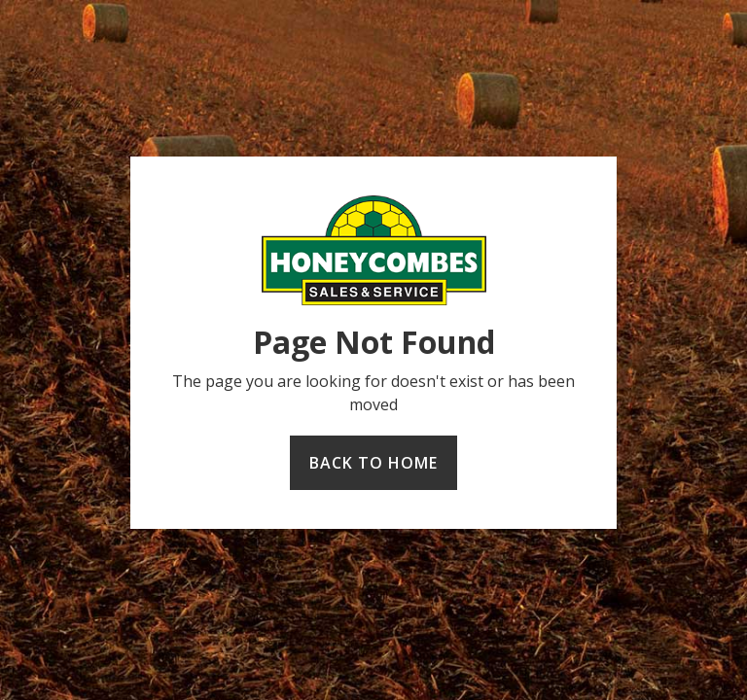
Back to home (373, 463)
